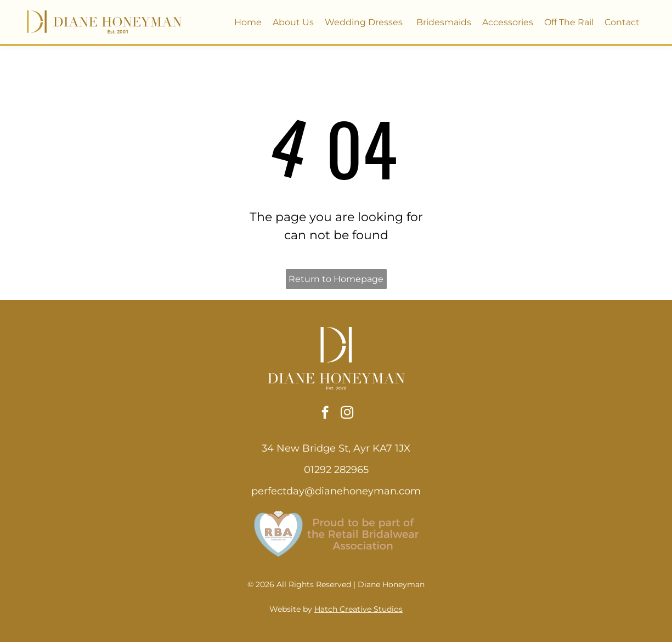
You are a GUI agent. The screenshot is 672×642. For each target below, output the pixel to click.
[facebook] (325, 414)
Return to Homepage (336, 279)
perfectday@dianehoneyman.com (336, 491)
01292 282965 (336, 470)
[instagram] (347, 414)
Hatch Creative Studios (358, 609)
